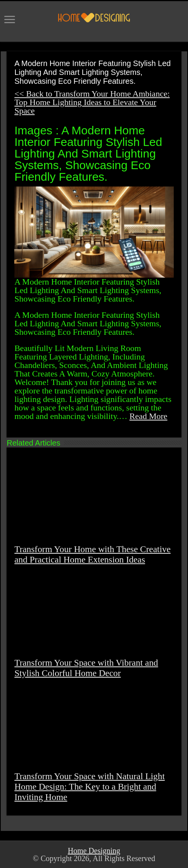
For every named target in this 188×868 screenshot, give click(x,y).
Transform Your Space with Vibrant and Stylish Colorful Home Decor (86, 668)
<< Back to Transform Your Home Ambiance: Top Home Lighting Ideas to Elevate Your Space (92, 102)
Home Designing (94, 851)
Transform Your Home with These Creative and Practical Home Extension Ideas (92, 554)
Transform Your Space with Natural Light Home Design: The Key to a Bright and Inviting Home (89, 787)
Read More (148, 416)
